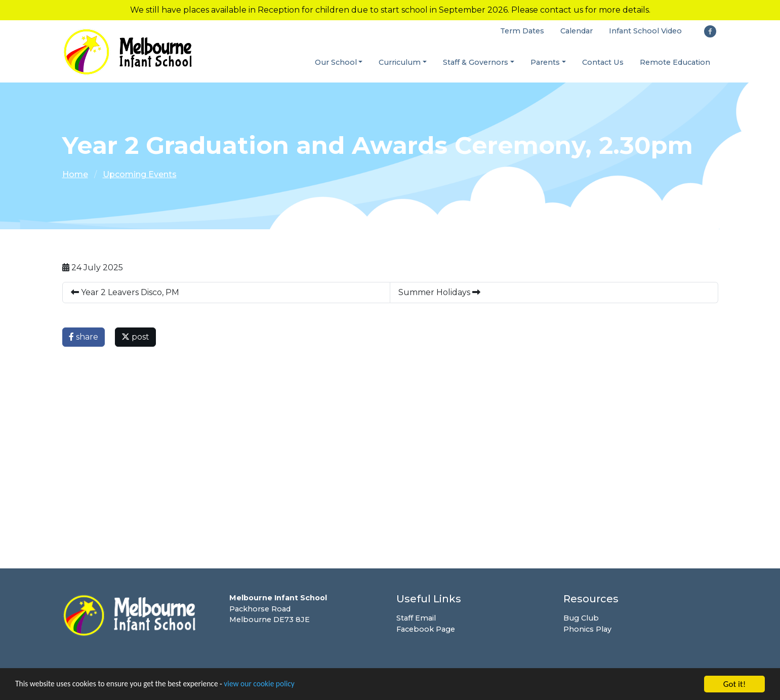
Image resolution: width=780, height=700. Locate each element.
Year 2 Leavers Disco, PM (125, 293)
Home (75, 175)
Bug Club (581, 619)
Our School (336, 62)
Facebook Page (426, 630)
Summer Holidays (439, 293)
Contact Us (603, 62)
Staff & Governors (476, 62)
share (84, 337)
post (135, 337)
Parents (545, 62)
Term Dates (522, 31)
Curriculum (400, 62)
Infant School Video (645, 31)
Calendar (577, 31)
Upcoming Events (140, 175)
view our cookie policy (283, 686)
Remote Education (675, 62)
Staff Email (416, 619)
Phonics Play (587, 630)
